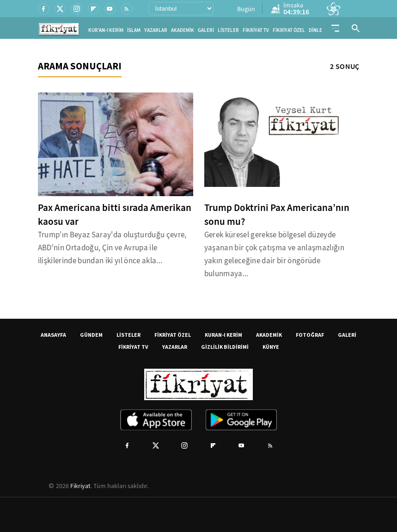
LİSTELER (228, 30)
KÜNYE (271, 347)
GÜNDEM (91, 335)
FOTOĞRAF (310, 335)
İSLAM (134, 30)
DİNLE (315, 30)
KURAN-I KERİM (223, 335)
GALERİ (206, 30)
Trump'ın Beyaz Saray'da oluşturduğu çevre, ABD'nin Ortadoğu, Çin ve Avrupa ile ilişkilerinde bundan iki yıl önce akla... (112, 248)
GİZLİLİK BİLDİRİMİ (225, 347)
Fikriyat (80, 486)
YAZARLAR (156, 30)
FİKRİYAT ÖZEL (289, 30)
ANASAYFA (53, 335)
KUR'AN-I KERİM (106, 30)
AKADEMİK (183, 30)
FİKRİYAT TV (256, 30)
